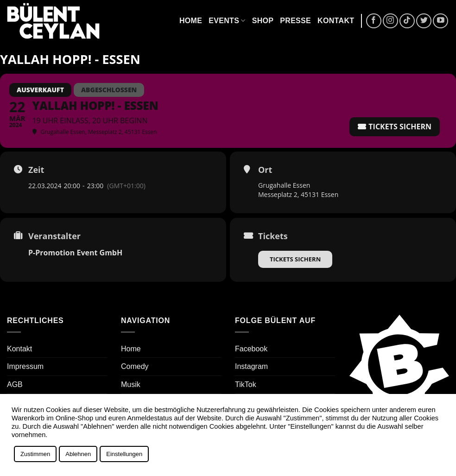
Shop (263, 21)
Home (191, 21)
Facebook (251, 349)
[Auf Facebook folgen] (374, 21)
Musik (131, 384)
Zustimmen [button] (35, 454)
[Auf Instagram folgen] (390, 21)
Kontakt (336, 21)
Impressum (25, 366)
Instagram (251, 366)
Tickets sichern (295, 259)
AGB (15, 384)
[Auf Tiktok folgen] (407, 21)
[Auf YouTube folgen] (440, 21)
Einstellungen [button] (124, 454)
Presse (295, 21)
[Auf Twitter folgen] (424, 21)
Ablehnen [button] (78, 454)
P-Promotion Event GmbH (75, 253)
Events (227, 21)
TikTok (246, 384)
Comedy (135, 366)
